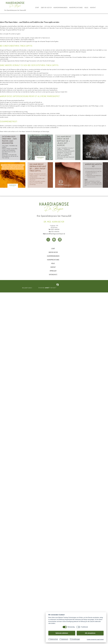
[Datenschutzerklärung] (53, 639)
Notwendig (71, 627)
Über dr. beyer (53, 252)
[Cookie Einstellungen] (75, 639)
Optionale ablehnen (62, 633)
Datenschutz (53, 275)
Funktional (84, 627)
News (53, 263)
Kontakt (53, 267)
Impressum (53, 271)
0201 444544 (55, 229)
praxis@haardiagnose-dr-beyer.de (55, 234)
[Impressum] (64, 639)
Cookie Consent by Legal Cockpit (95, 639)
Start (53, 249)
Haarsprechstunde (53, 260)
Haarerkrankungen (53, 256)
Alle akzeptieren (90, 633)
